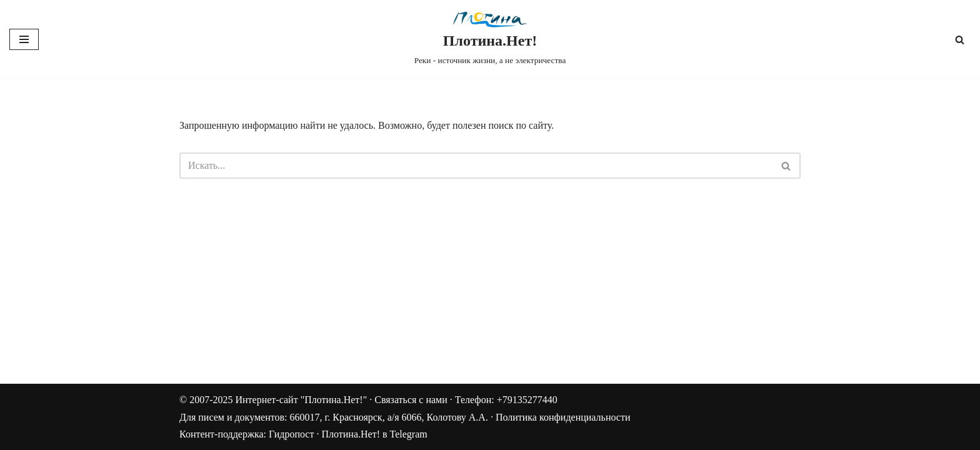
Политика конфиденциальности (563, 417)
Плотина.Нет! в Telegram (374, 434)
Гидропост (291, 434)
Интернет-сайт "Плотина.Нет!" (301, 400)
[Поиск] (960, 40)
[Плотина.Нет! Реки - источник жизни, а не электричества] (490, 40)
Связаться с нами (411, 400)
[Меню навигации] (24, 39)
